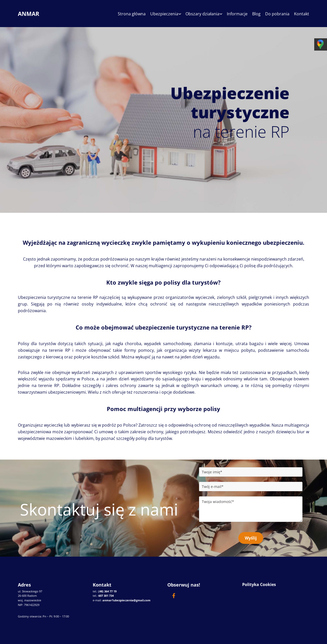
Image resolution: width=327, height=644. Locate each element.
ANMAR (29, 14)
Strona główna (128, 14)
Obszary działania (200, 14)
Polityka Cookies (259, 584)
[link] (160, 16)
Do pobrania (277, 14)
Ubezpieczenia (161, 14)
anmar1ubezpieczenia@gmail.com (126, 600)
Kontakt (302, 14)
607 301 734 (106, 596)
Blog (255, 14)
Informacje (236, 14)
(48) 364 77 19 (107, 591)
